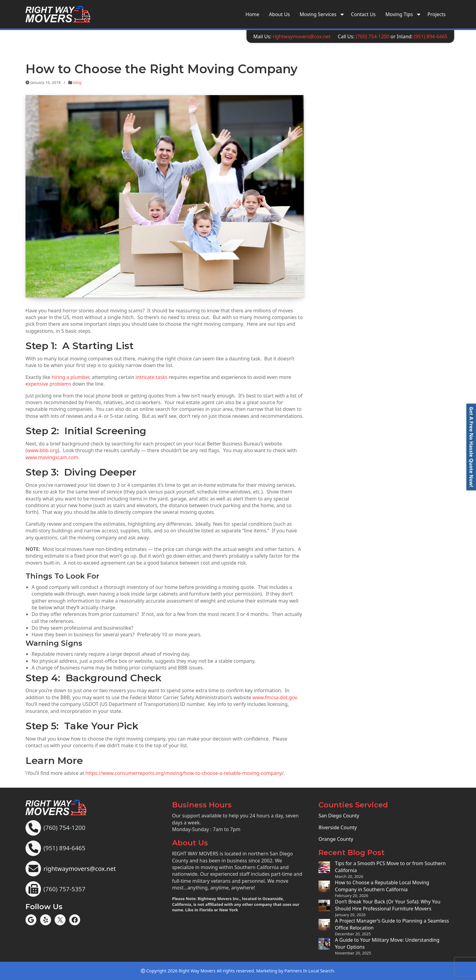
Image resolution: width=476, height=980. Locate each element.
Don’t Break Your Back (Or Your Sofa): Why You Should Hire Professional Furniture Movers (388, 905)
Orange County (336, 839)
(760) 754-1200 (372, 36)
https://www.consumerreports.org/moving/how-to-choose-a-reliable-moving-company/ (184, 773)
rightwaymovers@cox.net (302, 36)
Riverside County (338, 827)
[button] (471, 447)
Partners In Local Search (309, 971)
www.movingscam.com (52, 457)
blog (78, 82)
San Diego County (339, 816)
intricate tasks (152, 377)
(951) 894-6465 (431, 36)
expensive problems (48, 384)
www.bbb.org (42, 450)
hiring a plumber (70, 377)
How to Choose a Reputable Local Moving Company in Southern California (382, 886)
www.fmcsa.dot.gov (275, 697)
